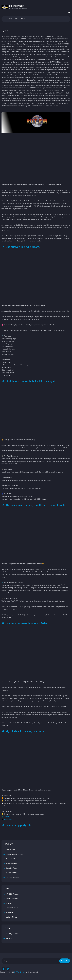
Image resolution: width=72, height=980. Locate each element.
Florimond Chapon (12, 908)
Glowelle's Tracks (11, 868)
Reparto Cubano (11, 873)
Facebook (7, 817)
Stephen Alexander (12, 899)
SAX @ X (9, 938)
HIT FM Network (20, 972)
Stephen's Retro (11, 859)
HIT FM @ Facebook (13, 894)
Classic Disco (10, 850)
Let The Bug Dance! (12, 877)
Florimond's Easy (11, 864)
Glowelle (8, 903)
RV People (9, 912)
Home (10, 19)
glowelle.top (8, 819)
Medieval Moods (11, 917)
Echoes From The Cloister (14, 854)
